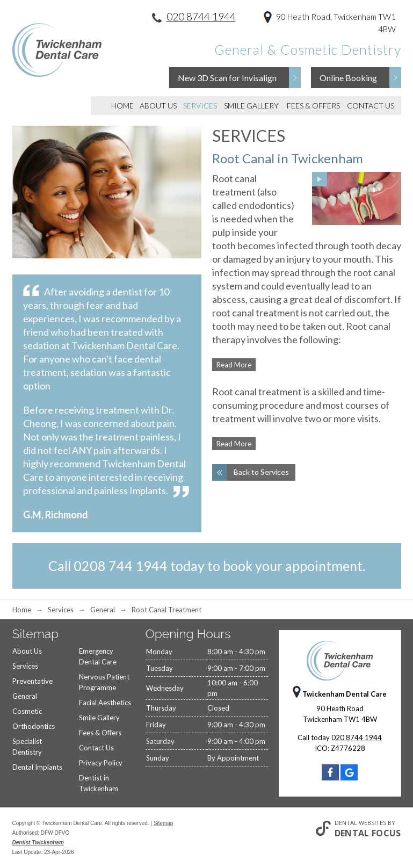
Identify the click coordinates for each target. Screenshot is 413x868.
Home (122, 106)
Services (200, 106)
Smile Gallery (251, 106)
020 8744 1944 (201, 16)
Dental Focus (368, 833)
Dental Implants (37, 767)
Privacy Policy (101, 763)
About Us (158, 106)
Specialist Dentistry (27, 747)
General (25, 696)
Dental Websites (360, 823)
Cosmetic (27, 711)
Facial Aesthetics (105, 703)
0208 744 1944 (121, 566)
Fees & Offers (313, 106)
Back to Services (261, 472)
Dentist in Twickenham (99, 783)
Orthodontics (34, 726)
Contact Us (371, 106)
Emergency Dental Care (98, 656)
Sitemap (164, 823)
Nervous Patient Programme (104, 682)
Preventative (32, 681)
